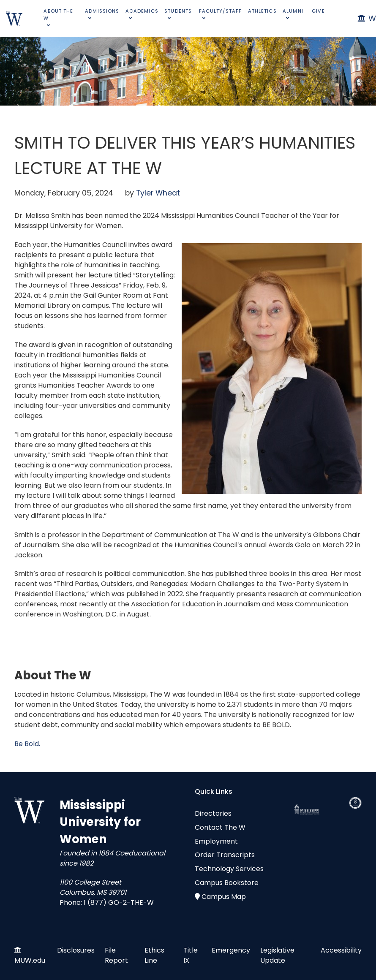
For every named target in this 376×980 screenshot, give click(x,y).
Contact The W (220, 827)
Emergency (231, 950)
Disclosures (76, 950)
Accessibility (341, 950)
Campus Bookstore (227, 883)
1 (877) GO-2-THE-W (119, 903)
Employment (216, 841)
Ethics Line (154, 955)
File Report (116, 955)
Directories (213, 813)
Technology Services (229, 869)
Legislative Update (277, 955)
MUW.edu (30, 960)
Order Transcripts (225, 855)
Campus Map (224, 897)
